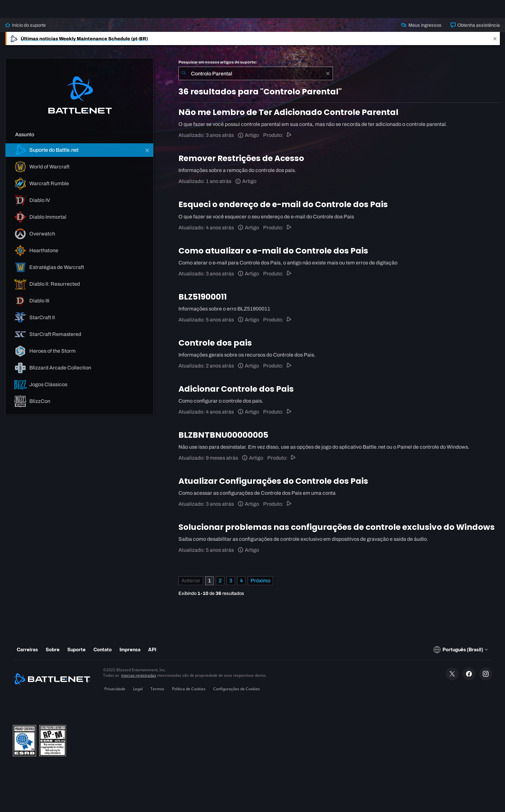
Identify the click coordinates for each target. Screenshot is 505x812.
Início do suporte (25, 30)
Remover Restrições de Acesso (241, 163)
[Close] (495, 44)
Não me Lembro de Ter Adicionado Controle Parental (288, 117)
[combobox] (256, 79)
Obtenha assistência (475, 30)
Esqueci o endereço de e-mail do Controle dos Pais (283, 210)
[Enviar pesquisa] (184, 79)
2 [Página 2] (220, 586)
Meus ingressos (421, 30)
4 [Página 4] (241, 586)
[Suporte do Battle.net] (289, 140)
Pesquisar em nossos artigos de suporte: (218, 67)
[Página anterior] (191, 586)
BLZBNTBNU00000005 (223, 440)
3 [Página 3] (231, 586)
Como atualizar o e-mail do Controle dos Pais (273, 256)
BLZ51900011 (203, 302)
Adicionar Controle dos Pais (236, 394)
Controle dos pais (215, 348)
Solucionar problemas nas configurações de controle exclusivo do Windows (337, 532)
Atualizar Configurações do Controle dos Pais (273, 486)
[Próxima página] (260, 586)
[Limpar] (328, 79)
